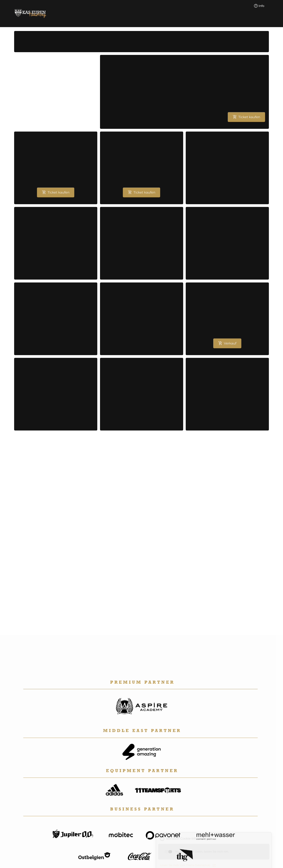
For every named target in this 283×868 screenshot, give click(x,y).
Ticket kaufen (246, 117)
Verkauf (227, 346)
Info (259, 6)
